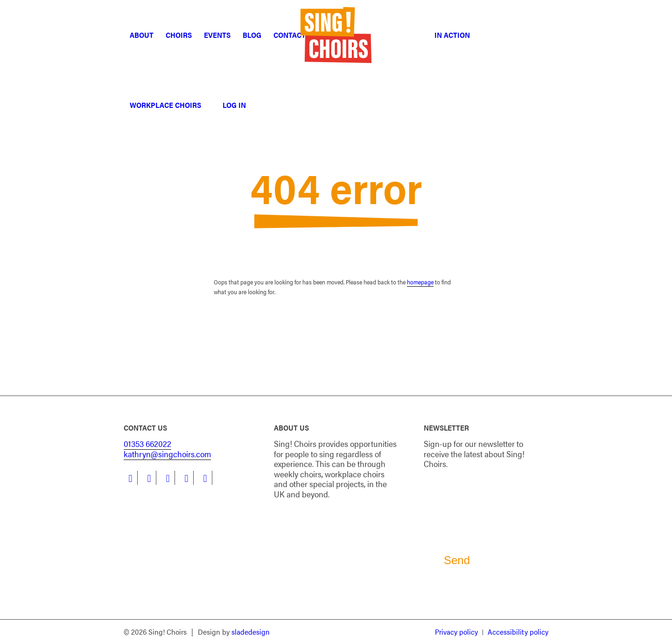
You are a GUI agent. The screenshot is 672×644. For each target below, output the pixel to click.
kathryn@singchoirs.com (167, 454)
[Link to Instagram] (168, 478)
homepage (420, 282)
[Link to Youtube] (186, 478)
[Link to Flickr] (205, 478)
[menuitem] (142, 35)
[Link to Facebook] (130, 478)
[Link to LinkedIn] (149, 478)
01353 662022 (147, 443)
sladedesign (251, 632)
